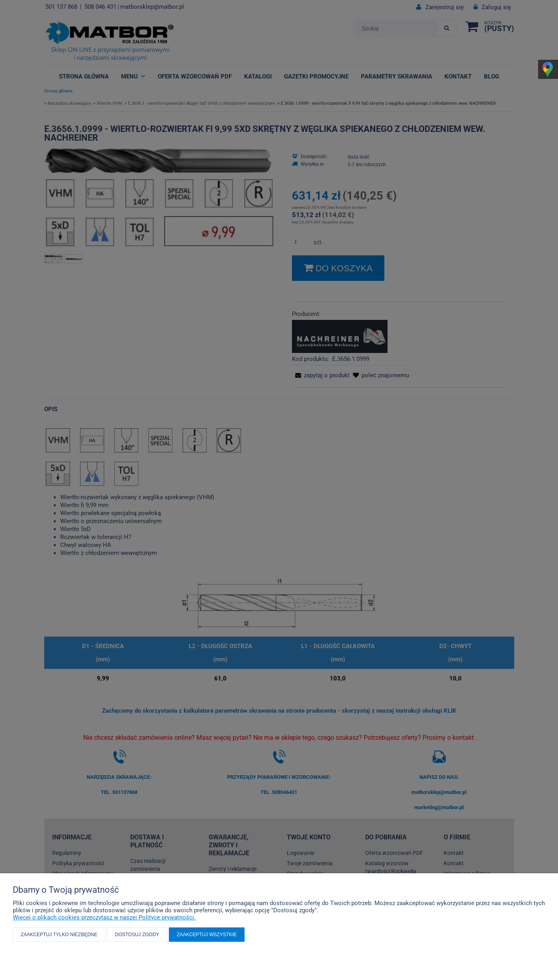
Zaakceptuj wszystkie (207, 935)
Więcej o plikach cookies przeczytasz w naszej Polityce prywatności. (104, 917)
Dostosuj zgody (137, 935)
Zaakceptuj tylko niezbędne (59, 935)
